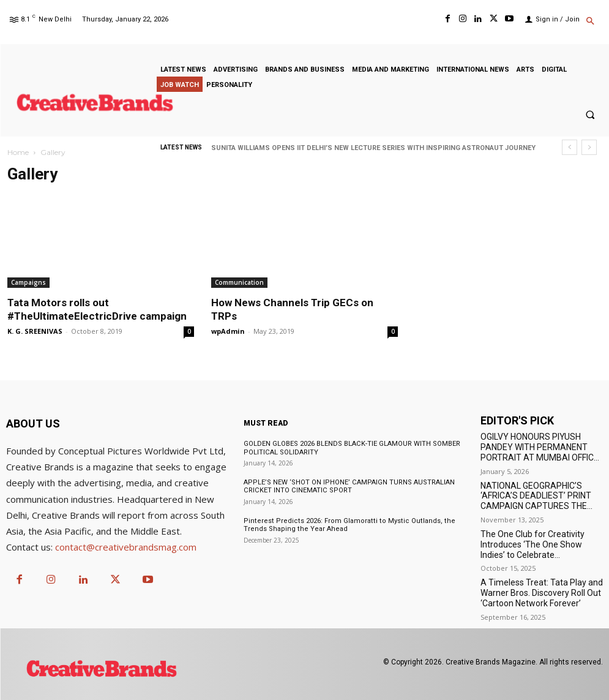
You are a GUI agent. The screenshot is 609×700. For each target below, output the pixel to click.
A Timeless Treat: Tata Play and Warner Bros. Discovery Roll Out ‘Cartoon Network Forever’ (542, 593)
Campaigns (28, 282)
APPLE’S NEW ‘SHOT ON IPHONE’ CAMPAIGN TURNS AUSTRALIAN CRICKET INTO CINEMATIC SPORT (349, 486)
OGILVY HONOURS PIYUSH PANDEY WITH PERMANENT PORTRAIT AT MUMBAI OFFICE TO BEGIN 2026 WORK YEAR (540, 452)
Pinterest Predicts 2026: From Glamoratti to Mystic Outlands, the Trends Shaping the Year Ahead (347, 524)
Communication (239, 282)
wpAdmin (228, 331)
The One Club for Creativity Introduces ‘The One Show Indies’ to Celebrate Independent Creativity (532, 549)
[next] (589, 147)
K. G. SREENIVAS (35, 331)
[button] (590, 22)
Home (18, 152)
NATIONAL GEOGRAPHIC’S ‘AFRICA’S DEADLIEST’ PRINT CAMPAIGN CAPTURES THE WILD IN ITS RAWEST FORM (536, 501)
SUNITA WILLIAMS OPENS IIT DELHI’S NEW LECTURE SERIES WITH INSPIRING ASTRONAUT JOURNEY (373, 148)
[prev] (570, 147)
